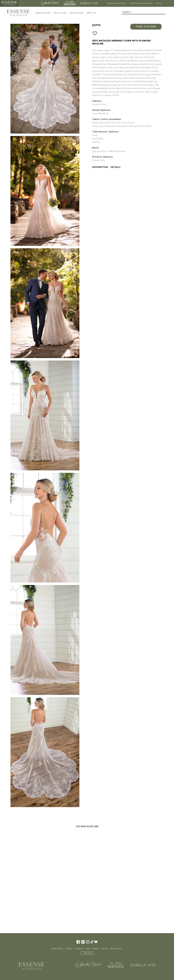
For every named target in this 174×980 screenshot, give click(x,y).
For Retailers (57, 949)
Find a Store (146, 27)
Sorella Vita (89, 3)
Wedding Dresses (116, 3)
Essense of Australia (9, 3)
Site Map (104, 949)
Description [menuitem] (100, 167)
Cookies (95, 949)
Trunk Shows (77, 13)
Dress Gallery (43, 13)
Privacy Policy (117, 949)
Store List (79, 949)
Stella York (50, 3)
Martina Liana (29, 3)
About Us (91, 13)
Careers (69, 949)
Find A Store (60, 13)
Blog (159, 3)
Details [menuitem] (116, 167)
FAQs (88, 949)
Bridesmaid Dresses (141, 3)
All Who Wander (69, 3)
